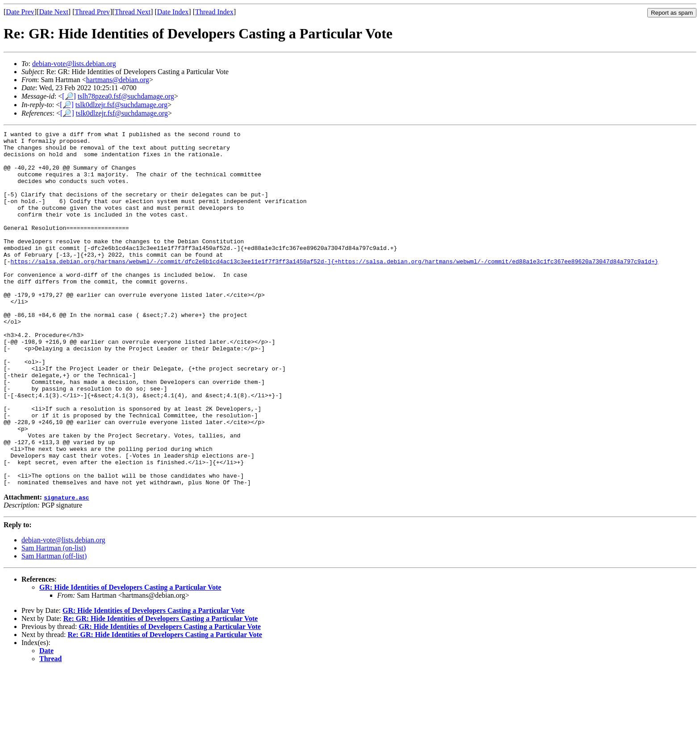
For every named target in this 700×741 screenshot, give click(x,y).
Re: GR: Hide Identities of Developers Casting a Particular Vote (161, 689)
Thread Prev (92, 12)
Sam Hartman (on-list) (54, 619)
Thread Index (214, 12)
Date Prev (20, 12)
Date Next (54, 12)
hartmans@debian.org (118, 80)
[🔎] (69, 96)
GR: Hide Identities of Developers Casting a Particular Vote (130, 658)
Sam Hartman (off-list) (54, 627)
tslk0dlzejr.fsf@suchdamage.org (121, 105)
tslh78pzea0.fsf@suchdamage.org (126, 96)
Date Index (173, 12)
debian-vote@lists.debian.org (74, 64)
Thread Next (133, 12)
